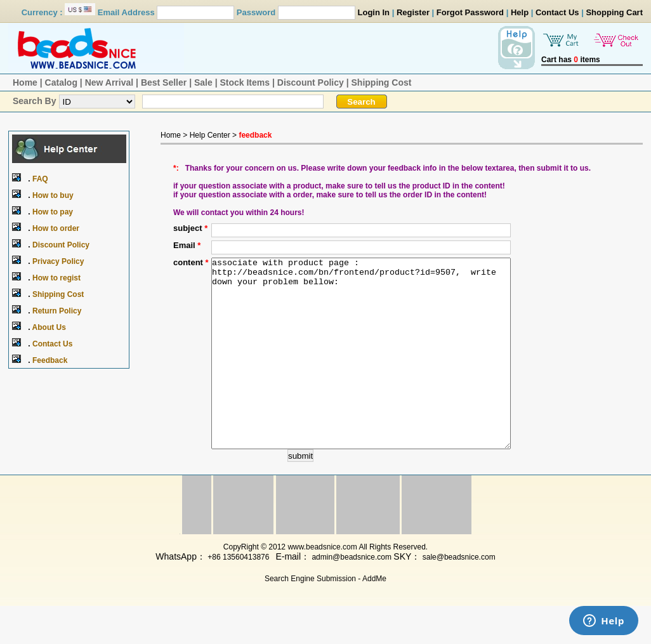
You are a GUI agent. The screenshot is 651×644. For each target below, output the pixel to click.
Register (413, 12)
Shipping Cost (382, 82)
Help (520, 12)
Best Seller (164, 82)
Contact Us (557, 12)
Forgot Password (470, 12)
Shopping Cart (614, 12)
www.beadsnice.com (322, 585)
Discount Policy (311, 82)
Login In (374, 12)
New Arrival (109, 82)
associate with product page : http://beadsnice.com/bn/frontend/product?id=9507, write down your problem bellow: (361, 372)
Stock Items (245, 82)
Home (25, 82)
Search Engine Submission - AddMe (325, 617)
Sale (203, 82)
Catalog (61, 82)
